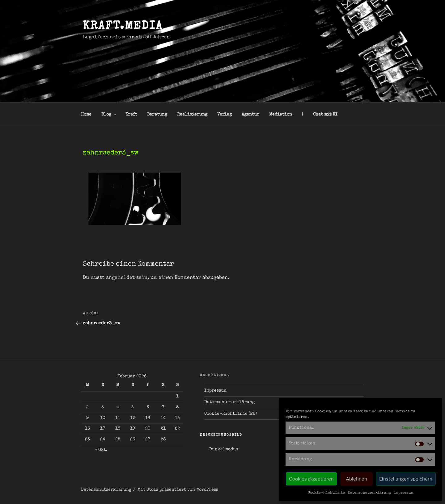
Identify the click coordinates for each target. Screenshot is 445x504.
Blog (109, 115)
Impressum (404, 493)
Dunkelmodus (224, 449)
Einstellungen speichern (406, 479)
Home (86, 115)
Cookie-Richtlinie (326, 493)
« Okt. (101, 450)
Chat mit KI (325, 115)
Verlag (225, 115)
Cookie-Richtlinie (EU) (231, 414)
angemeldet (120, 278)
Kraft (131, 115)
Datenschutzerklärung (369, 493)
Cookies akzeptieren (311, 479)
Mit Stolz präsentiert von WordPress (178, 490)
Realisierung (192, 115)
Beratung (157, 115)
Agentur (250, 115)
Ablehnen (356, 479)
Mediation (281, 115)
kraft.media (123, 27)
